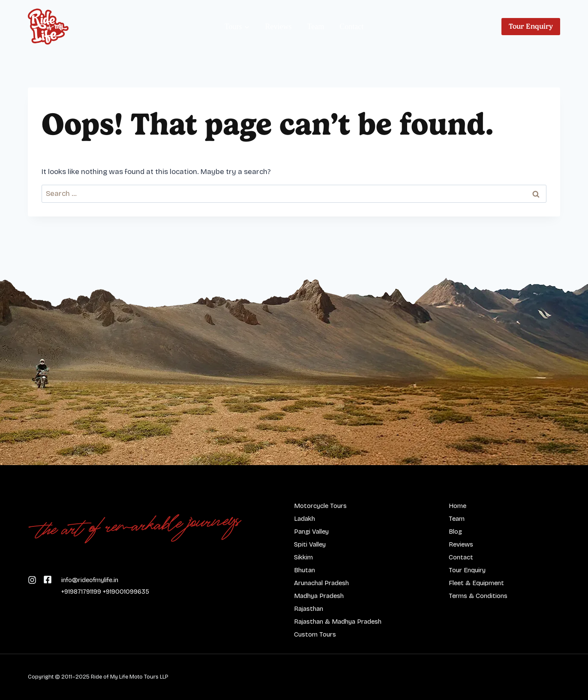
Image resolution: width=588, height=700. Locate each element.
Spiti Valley (310, 544)
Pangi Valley (311, 532)
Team (316, 27)
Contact (351, 27)
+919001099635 (126, 592)
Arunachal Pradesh (321, 583)
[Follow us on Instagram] (48, 579)
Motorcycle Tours (320, 506)
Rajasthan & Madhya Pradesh (338, 622)
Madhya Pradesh (319, 596)
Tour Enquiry (531, 26)
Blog (455, 532)
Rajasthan (309, 609)
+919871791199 (81, 592)
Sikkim (303, 557)
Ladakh (304, 519)
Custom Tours (315, 634)
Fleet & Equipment (476, 583)
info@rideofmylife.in (90, 580)
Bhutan (304, 570)
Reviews (279, 27)
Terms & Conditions (478, 596)
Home (457, 506)
